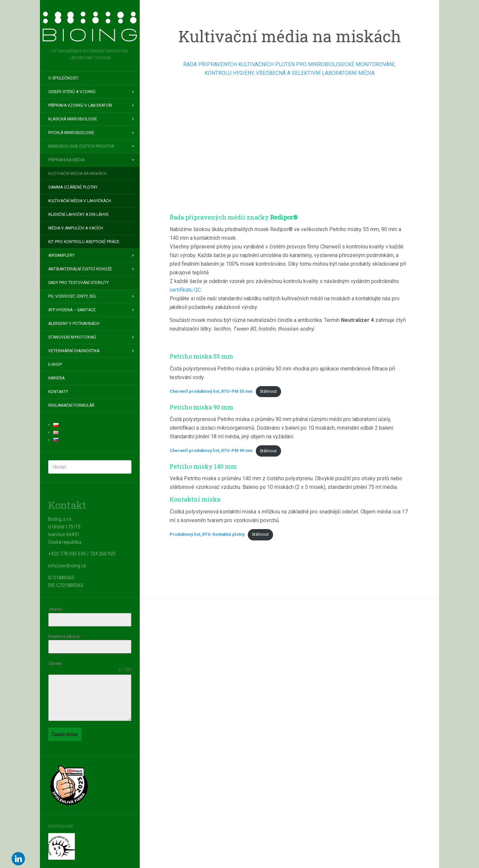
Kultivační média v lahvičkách (80, 201)
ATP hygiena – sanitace (72, 310)
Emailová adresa (65, 637)
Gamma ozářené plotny (73, 187)
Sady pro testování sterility (79, 283)
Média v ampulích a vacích (76, 228)
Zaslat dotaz (65, 734)
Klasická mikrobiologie (73, 119)
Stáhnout (268, 391)
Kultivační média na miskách (78, 174)
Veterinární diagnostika (74, 351)
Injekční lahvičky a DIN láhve (79, 215)
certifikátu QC (185, 290)
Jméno (56, 609)
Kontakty (58, 392)
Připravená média (66, 160)
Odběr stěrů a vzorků (72, 92)
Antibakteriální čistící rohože (80, 269)
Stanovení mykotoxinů (72, 337)
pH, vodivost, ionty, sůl (72, 296)
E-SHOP (55, 364)
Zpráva (55, 663)
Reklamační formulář (71, 405)
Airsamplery (61, 255)
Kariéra (56, 378)
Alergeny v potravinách (74, 324)
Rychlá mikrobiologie (71, 133)
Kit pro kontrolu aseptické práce (84, 242)
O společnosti (63, 78)
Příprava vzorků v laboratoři (80, 105)
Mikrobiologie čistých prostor (81, 146)
